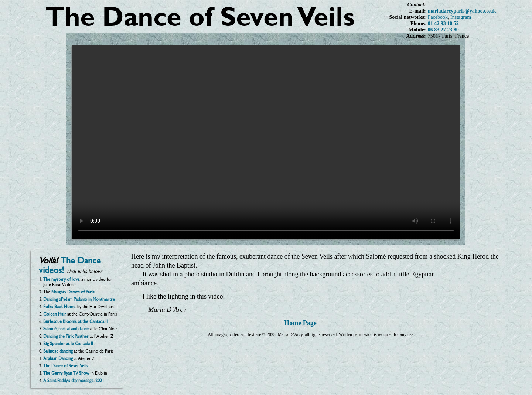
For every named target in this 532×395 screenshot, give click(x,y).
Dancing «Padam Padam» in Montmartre (79, 300)
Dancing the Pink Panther (66, 337)
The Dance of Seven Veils (66, 367)
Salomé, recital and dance (66, 330)
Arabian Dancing (58, 359)
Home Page (300, 323)
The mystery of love (61, 280)
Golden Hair (55, 315)
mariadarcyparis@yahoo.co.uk (462, 11)
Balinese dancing (58, 352)
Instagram (461, 17)
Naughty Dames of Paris (73, 293)
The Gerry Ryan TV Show (66, 374)
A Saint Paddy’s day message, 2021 (74, 381)
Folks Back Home (59, 307)
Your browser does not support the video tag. (266, 142)
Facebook (438, 17)
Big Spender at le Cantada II (68, 344)
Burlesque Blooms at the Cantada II (75, 322)
